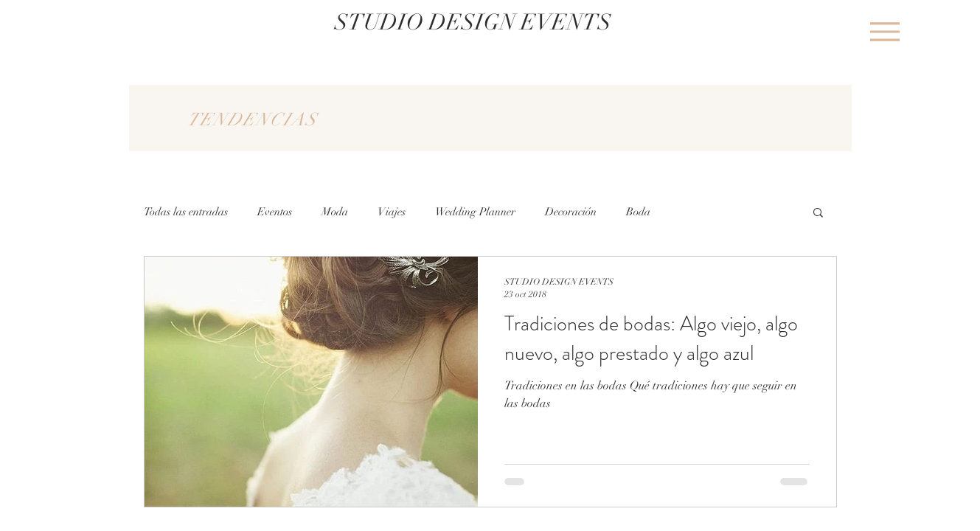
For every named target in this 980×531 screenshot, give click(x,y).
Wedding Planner (475, 212)
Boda (638, 212)
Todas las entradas (186, 212)
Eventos (275, 212)
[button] (818, 214)
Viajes (392, 212)
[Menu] (885, 31)
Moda (335, 212)
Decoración (571, 212)
